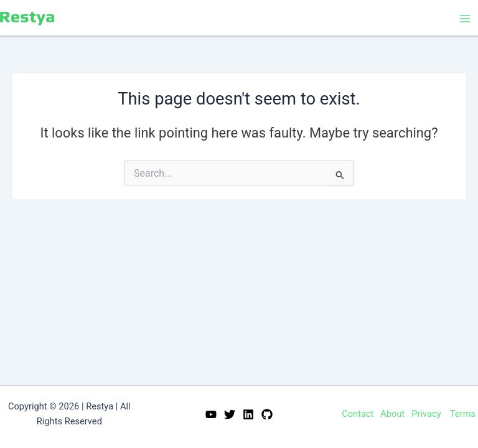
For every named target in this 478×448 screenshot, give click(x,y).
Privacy (426, 414)
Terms (463, 414)
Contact (358, 414)
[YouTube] (211, 414)
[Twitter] (230, 414)
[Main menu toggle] (465, 19)
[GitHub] (267, 414)
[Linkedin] (248, 414)
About (392, 414)
